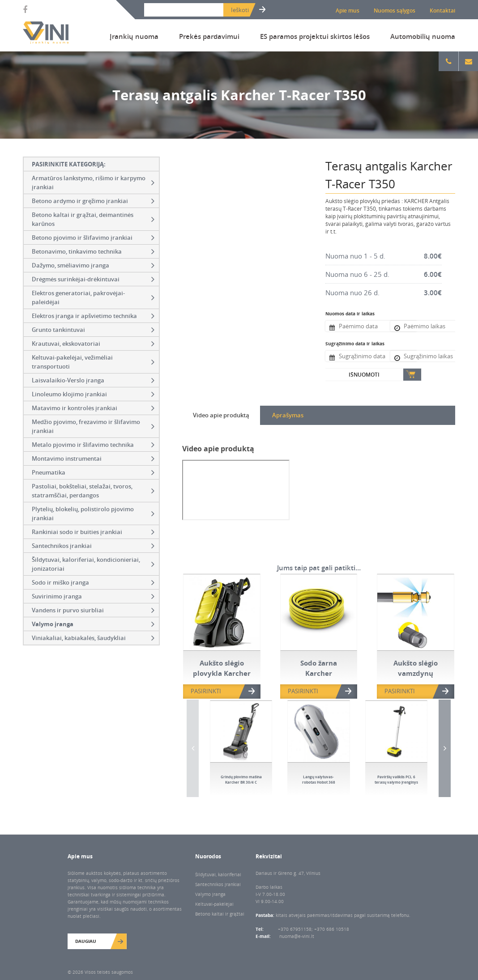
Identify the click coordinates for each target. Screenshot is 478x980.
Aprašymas (288, 415)
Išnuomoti (364, 375)
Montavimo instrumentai (93, 458)
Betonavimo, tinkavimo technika (93, 251)
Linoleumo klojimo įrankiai (93, 394)
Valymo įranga (93, 624)
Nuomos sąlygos (395, 11)
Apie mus (348, 11)
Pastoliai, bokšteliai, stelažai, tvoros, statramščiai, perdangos (93, 491)
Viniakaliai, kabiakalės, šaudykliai (93, 638)
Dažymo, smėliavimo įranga (93, 265)
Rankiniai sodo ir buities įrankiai (93, 532)
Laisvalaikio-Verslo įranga (93, 380)
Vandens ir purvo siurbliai (93, 610)
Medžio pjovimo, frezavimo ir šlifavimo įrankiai (93, 426)
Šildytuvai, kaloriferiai (218, 874)
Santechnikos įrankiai (93, 546)
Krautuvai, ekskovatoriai (93, 344)
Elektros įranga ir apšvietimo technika (93, 316)
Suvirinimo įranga (93, 596)
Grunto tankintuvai (93, 330)
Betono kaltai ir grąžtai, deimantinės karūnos (93, 219)
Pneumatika (93, 472)
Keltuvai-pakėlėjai (214, 904)
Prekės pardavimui (209, 36)
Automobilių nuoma (423, 36)
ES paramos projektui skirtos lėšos (315, 36)
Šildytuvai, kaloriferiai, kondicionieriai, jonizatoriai (93, 564)
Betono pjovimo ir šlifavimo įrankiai (93, 238)
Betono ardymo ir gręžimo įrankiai (93, 201)
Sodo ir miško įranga (93, 582)
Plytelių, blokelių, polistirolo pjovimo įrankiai (93, 513)
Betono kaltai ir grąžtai (220, 914)
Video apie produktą (221, 415)
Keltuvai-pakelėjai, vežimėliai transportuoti (93, 362)
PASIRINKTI (206, 691)
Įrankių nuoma (134, 36)
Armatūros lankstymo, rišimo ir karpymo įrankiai (93, 182)
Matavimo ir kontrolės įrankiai (93, 408)
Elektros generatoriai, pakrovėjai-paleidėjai (93, 297)
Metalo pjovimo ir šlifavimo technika (93, 445)
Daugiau (86, 941)
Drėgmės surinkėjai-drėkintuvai (93, 279)
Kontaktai (442, 11)
